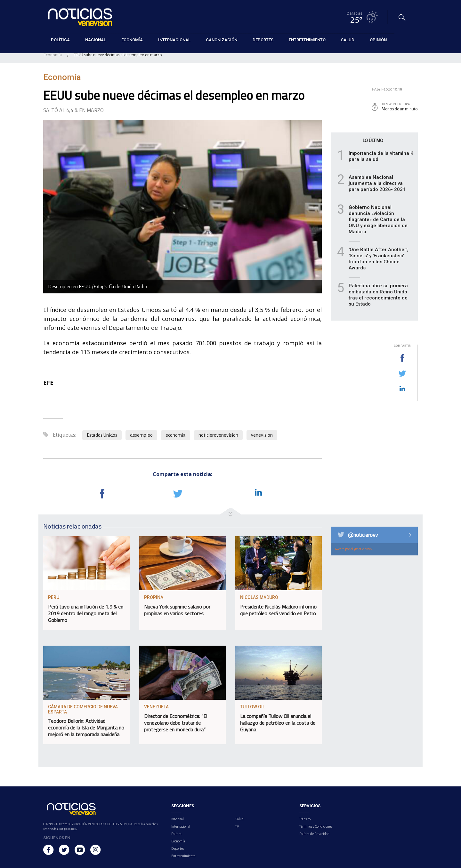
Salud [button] (348, 40)
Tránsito (305, 819)
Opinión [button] (378, 40)
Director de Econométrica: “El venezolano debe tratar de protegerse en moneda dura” (176, 723)
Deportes (178, 848)
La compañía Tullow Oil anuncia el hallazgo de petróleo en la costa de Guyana (278, 723)
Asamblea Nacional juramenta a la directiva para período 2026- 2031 (377, 183)
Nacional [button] (96, 40)
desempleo (141, 435)
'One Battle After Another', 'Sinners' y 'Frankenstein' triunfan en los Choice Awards (379, 259)
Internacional (181, 826)
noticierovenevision (218, 435)
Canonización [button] (222, 40)
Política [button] (60, 40)
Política (176, 834)
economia (176, 435)
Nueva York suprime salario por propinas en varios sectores (177, 610)
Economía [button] (132, 40)
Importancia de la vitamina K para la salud (381, 156)
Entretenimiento (183, 856)
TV (237, 826)
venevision (262, 435)
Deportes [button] (263, 40)
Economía (53, 55)
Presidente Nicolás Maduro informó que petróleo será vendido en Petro (278, 610)
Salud (239, 819)
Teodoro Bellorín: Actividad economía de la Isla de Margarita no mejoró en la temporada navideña (86, 728)
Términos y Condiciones (316, 826)
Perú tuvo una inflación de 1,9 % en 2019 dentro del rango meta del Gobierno (86, 613)
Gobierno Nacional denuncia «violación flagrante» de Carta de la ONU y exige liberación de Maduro (378, 219)
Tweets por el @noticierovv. (354, 549)
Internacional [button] (174, 40)
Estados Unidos (102, 435)
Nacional (178, 819)
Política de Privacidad (314, 834)
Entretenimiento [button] (307, 40)
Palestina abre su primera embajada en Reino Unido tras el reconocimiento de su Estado (378, 295)
